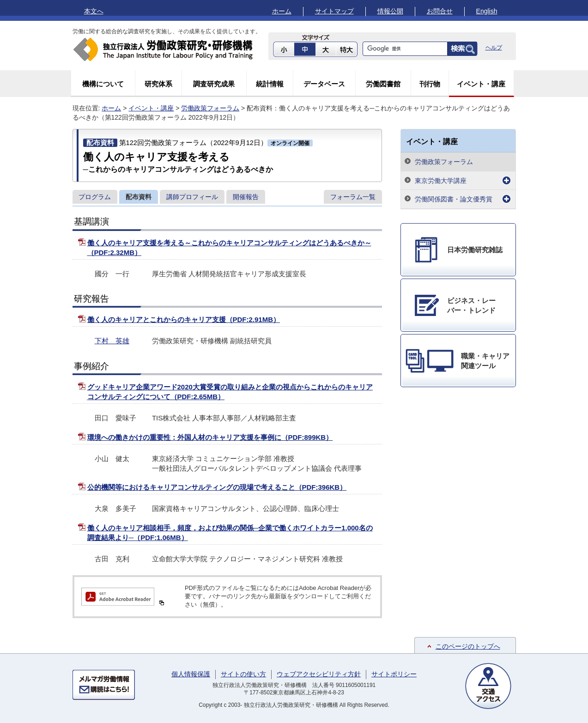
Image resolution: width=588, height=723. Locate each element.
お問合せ (440, 11)
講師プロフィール (192, 197)
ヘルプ (494, 48)
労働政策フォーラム (210, 108)
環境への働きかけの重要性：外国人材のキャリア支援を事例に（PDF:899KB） (210, 437)
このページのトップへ (468, 646)
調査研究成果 (214, 84)
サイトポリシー (394, 674)
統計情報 (270, 84)
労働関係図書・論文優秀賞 (454, 199)
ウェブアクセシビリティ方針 (319, 674)
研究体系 (158, 84)
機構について (103, 84)
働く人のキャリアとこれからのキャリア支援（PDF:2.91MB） (184, 319)
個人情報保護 (191, 674)
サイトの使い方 (243, 674)
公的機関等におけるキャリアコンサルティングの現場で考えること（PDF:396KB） (217, 487)
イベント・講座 (481, 84)
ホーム (282, 11)
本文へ (94, 11)
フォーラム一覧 (353, 197)
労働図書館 (383, 84)
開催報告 (246, 197)
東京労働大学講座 (441, 181)
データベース (324, 84)
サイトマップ (334, 11)
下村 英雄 (112, 341)
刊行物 (430, 84)
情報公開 (390, 11)
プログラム (95, 197)
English (487, 11)
